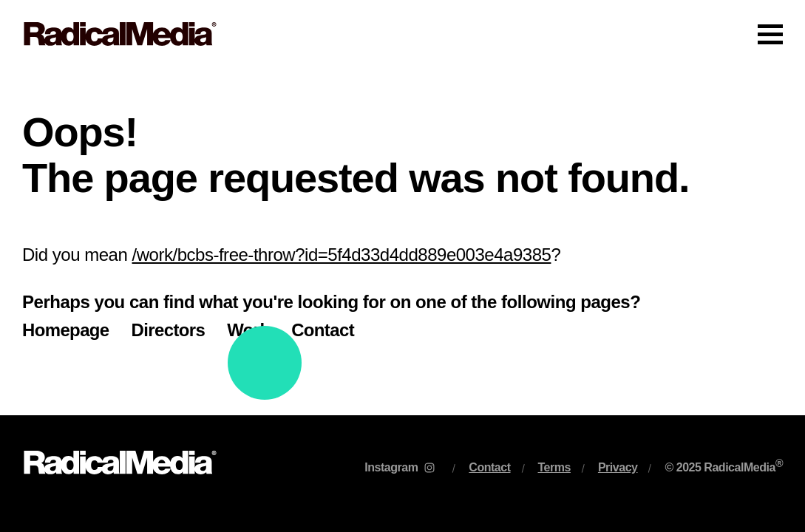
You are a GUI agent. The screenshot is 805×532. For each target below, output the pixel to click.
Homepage (66, 330)
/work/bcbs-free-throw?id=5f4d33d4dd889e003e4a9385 (342, 255)
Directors (169, 330)
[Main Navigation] (402, 34)
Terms (554, 467)
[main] (402, 242)
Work (248, 330)
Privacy (618, 467)
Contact (323, 330)
